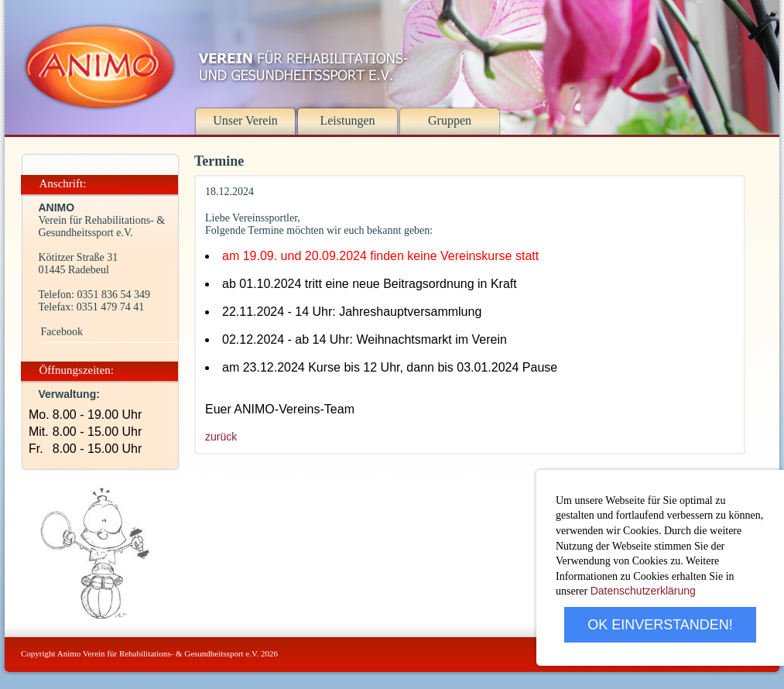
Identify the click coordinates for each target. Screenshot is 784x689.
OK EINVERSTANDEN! (660, 625)
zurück (221, 437)
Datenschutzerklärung (643, 591)
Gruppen (450, 120)
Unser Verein (245, 120)
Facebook (62, 332)
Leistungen (347, 120)
